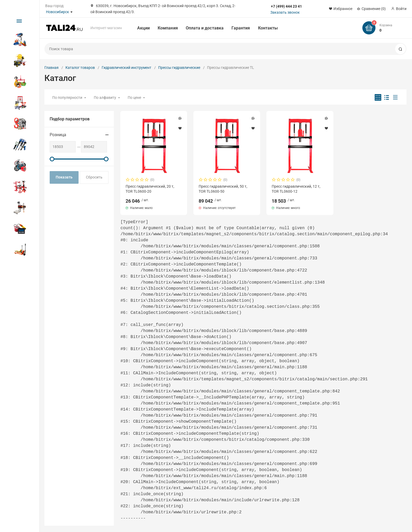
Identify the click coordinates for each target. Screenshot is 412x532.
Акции (143, 28)
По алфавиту (105, 98)
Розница (58, 135)
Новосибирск (58, 12)
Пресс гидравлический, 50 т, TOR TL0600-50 (223, 189)
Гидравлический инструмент (127, 68)
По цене (134, 98)
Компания (168, 28)
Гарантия (241, 28)
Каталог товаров (80, 68)
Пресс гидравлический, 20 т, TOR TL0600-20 (150, 189)
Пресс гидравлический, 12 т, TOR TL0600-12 (296, 189)
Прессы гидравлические (179, 68)
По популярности (67, 98)
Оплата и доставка (205, 28)
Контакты (268, 28)
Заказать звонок (285, 12)
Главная (51, 68)
